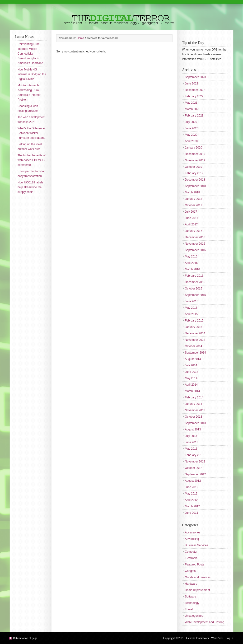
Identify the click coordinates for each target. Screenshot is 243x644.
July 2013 (191, 436)
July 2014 (191, 365)
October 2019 (194, 167)
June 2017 (192, 218)
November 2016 (195, 244)
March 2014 (192, 391)
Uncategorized (194, 616)
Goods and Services (198, 577)
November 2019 (195, 160)
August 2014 (193, 359)
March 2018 (192, 192)
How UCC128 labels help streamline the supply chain (30, 187)
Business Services (196, 545)
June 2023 (192, 84)
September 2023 (195, 77)
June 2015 (192, 301)
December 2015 (195, 282)
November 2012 (195, 462)
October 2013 (194, 417)
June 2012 (192, 487)
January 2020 (194, 148)
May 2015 (191, 308)
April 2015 (191, 314)
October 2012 (194, 468)
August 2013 (193, 429)
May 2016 (191, 257)
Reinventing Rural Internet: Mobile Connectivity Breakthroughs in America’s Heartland (30, 54)
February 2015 (194, 321)
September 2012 (195, 474)
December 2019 (195, 154)
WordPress (217, 638)
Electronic (191, 558)
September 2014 (195, 353)
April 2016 (191, 263)
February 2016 (194, 276)
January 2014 (194, 404)
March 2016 (192, 269)
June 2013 (192, 442)
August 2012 (193, 481)
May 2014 (191, 378)
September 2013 (195, 423)
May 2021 (191, 103)
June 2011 (192, 513)
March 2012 (192, 506)
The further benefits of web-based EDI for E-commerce (31, 160)
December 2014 (195, 333)
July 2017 (191, 212)
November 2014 (195, 340)
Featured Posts (194, 565)
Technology (192, 603)
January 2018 (194, 199)
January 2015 (194, 327)
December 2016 (195, 237)
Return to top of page (25, 638)
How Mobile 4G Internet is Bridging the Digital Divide (32, 74)
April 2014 (191, 385)
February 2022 (194, 96)
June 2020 (192, 128)
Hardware (191, 584)
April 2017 (191, 224)
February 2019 (194, 173)
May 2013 (191, 449)
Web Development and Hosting (205, 622)
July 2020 (191, 122)
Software (190, 597)
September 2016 (195, 250)
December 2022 (195, 90)
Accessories (193, 532)
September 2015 (195, 295)
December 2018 (195, 180)
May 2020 (191, 135)
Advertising (192, 539)
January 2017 (194, 231)
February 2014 (194, 397)
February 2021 (194, 116)
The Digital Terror (121, 15)
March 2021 (192, 109)
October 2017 (194, 205)
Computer (191, 552)
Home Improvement (197, 590)
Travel (189, 609)
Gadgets (190, 571)
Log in (229, 638)
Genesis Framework (198, 638)
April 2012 (191, 500)
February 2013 (194, 455)
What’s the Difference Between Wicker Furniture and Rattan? (31, 133)
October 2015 (194, 289)
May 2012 (191, 494)
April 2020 (191, 141)
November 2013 (195, 410)
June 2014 (192, 372)
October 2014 (194, 346)
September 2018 (195, 186)
